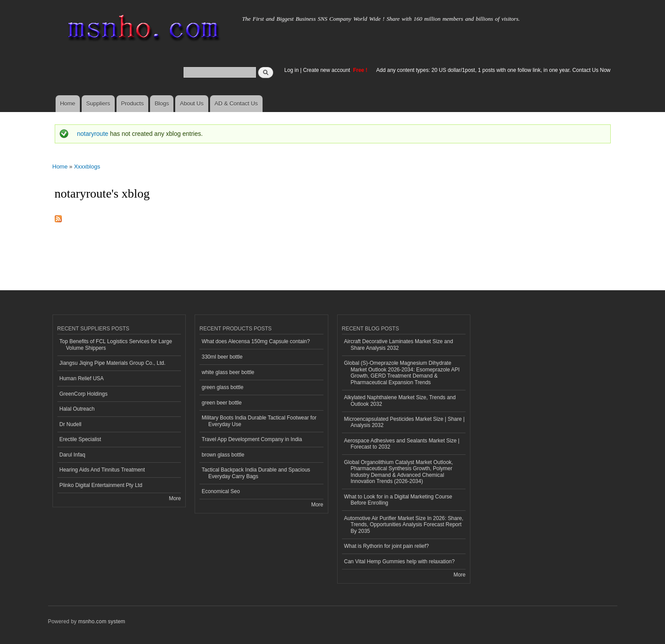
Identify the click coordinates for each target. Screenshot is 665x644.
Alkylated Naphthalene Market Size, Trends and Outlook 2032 (400, 401)
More (175, 498)
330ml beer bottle (222, 357)
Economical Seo (221, 491)
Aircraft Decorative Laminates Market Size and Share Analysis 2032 (399, 344)
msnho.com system (101, 622)
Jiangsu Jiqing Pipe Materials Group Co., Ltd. (113, 363)
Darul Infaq (73, 455)
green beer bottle (222, 403)
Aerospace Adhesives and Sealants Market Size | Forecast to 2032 (402, 444)
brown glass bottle (223, 455)
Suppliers (98, 103)
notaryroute (93, 134)
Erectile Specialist (81, 439)
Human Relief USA (82, 378)
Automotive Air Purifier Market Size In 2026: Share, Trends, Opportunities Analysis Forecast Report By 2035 (404, 525)
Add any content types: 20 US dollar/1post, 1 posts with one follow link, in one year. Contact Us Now (494, 70)
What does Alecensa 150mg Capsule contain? (256, 341)
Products (132, 103)
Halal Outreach (77, 409)
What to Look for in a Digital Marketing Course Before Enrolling (398, 500)
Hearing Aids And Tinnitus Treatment (102, 470)
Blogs (162, 103)
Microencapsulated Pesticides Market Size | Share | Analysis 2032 (404, 422)
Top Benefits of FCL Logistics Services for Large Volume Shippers (116, 344)
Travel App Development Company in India (252, 439)
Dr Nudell (71, 424)
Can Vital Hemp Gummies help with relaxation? (400, 562)
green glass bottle (223, 387)
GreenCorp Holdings (84, 394)
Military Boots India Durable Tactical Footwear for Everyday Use (259, 421)
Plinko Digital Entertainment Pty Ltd (101, 485)
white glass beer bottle (228, 372)
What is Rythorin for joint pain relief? (387, 546)
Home (68, 103)
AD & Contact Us (236, 103)
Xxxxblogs (87, 167)
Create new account (327, 70)
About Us (192, 103)
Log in (291, 70)
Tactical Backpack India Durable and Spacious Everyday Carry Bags (256, 473)
